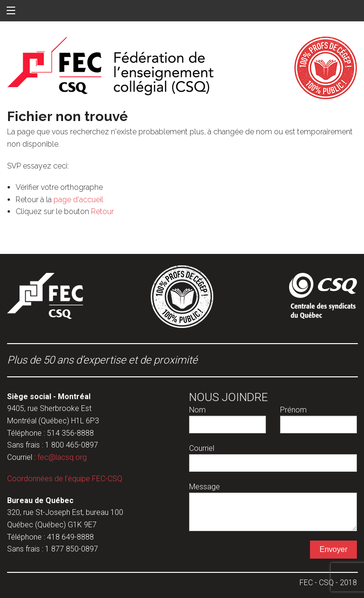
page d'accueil (78, 200)
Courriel (273, 458)
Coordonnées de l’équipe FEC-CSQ (65, 479)
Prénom (318, 419)
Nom (227, 419)
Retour (102, 211)
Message (273, 507)
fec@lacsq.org (62, 457)
